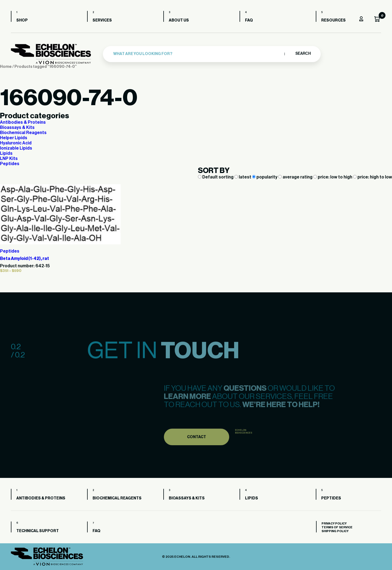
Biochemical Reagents (23, 133)
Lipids (6, 153)
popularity (265, 177)
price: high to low (373, 177)
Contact (197, 445)
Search (303, 54)
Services (102, 20)
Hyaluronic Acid (16, 143)
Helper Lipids (14, 138)
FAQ (249, 20)
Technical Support (38, 531)
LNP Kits (9, 159)
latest (243, 177)
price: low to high (333, 177)
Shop (22, 20)
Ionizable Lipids (16, 148)
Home (6, 67)
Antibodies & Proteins (23, 122)
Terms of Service (337, 527)
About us (179, 20)
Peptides (10, 164)
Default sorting (216, 177)
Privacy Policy (334, 524)
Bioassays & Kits (17, 128)
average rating (296, 177)
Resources (333, 20)
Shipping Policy (335, 531)
